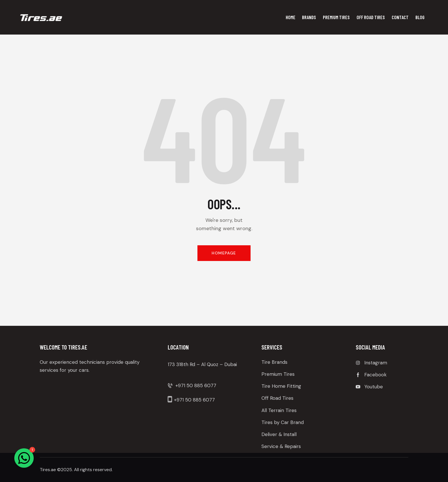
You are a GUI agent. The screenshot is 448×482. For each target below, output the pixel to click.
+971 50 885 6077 (196, 385)
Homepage (224, 253)
